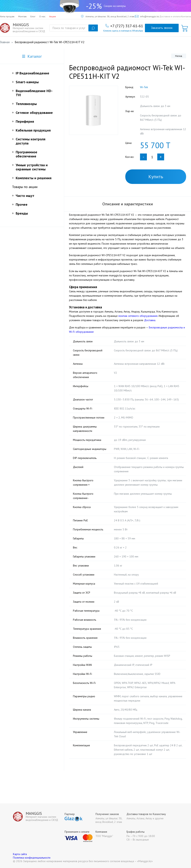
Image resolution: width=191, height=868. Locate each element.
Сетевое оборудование (34, 113)
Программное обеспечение (26, 154)
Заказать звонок (162, 28)
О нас (42, 16)
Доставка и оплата (170, 16)
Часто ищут (25, 196)
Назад (179, 56)
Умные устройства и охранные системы (32, 167)
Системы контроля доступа (30, 141)
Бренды (22, 213)
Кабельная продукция (33, 130)
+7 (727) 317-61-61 (127, 26)
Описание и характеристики (128, 204)
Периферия (25, 121)
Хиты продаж (7, 16)
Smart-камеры (27, 82)
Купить (156, 177)
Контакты (186, 16)
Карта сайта (20, 854)
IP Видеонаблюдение (32, 73)
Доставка (150, 320)
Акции (53, 16)
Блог (33, 16)
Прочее (22, 204)
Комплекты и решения (34, 178)
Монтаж (22, 16)
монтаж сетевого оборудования (138, 316)
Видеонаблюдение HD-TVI (34, 93)
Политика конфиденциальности (32, 858)
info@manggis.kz (147, 16)
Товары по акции (25, 187)
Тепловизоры (26, 104)
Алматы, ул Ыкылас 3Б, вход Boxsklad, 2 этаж (108, 16)
